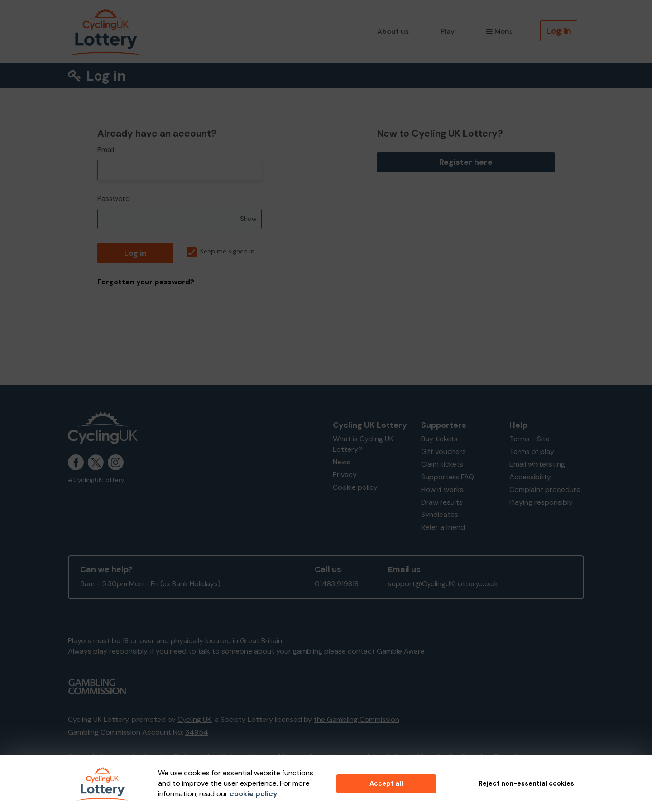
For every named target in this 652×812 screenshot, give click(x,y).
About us (393, 31)
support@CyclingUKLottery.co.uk (443, 584)
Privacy (345, 475)
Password (114, 198)
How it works (442, 490)
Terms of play (532, 451)
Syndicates (440, 514)
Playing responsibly (541, 502)
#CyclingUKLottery (96, 480)
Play (448, 31)
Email (106, 150)
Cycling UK (194, 719)
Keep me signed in (221, 251)
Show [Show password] (248, 219)
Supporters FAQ (448, 477)
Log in (559, 31)
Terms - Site (530, 439)
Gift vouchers (443, 451)
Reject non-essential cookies (526, 783)
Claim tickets (442, 464)
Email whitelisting (537, 464)
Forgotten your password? (146, 282)
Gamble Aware (401, 651)
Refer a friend (443, 527)
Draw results (442, 502)
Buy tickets (439, 439)
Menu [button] (500, 31)
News (342, 462)
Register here (466, 162)
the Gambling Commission (357, 719)
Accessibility (530, 477)
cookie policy (254, 794)
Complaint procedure (545, 490)
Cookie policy (355, 487)
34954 (197, 732)
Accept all (386, 783)
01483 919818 (337, 584)
